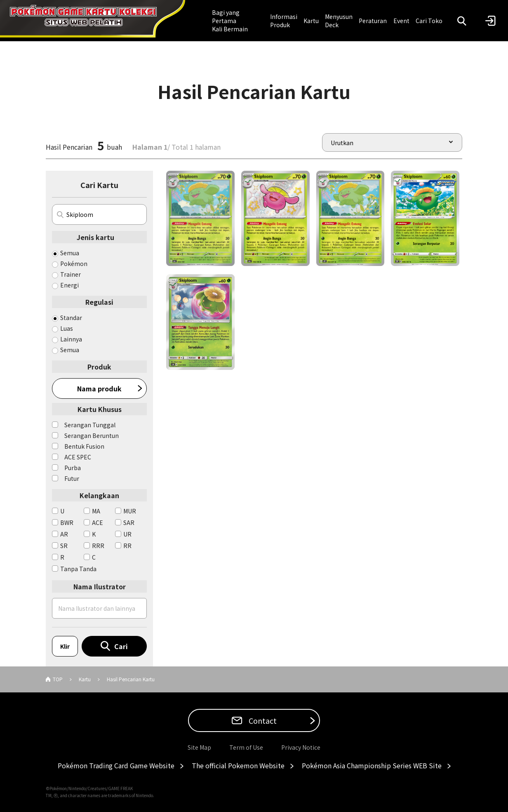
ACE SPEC (78, 457)
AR (64, 534)
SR (64, 546)
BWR (67, 523)
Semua (70, 253)
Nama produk (99, 388)
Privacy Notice (301, 747)
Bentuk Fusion (84, 446)
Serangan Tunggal (90, 425)
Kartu (311, 21)
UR (127, 534)
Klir (65, 646)
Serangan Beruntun (92, 435)
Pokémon (74, 264)
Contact (262, 720)
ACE (98, 523)
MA (96, 511)
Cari (121, 646)
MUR (130, 511)
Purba (73, 468)
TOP (58, 679)
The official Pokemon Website (238, 765)
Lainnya (71, 339)
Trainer (71, 274)
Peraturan (373, 21)
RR (127, 546)
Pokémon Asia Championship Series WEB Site (372, 765)
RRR (98, 546)
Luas (67, 328)
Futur (72, 478)
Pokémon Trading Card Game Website (116, 765)
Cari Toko (429, 21)
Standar (71, 318)
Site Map (199, 747)
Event (401, 21)
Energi (69, 285)
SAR (129, 523)
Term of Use (246, 747)
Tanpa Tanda (78, 569)
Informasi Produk (284, 21)
